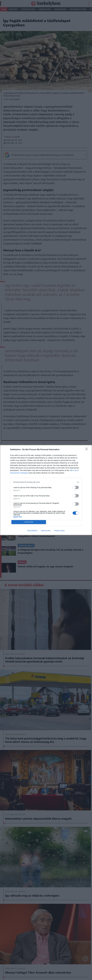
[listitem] (46, 482)
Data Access (46, 531)
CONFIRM (29, 522)
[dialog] (46, 490)
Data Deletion (32, 531)
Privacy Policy (59, 531)
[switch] (76, 487)
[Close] (87, 450)
